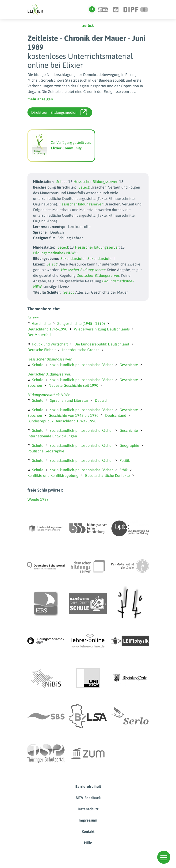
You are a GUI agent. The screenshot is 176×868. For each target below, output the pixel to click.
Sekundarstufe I (74, 258)
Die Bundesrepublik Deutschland (102, 344)
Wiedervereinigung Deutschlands (102, 329)
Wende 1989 (38, 499)
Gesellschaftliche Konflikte (107, 475)
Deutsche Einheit (42, 350)
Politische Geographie (46, 451)
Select (61, 182)
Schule (38, 365)
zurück (88, 25)
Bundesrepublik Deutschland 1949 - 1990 (62, 421)
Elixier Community (66, 148)
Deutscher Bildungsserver (98, 275)
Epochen (35, 385)
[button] (164, 857)
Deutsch (102, 400)
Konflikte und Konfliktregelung (53, 475)
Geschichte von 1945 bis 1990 (74, 415)
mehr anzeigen (40, 99)
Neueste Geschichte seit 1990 (73, 385)
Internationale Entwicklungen (52, 436)
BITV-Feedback (88, 798)
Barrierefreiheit (88, 786)
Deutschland (116, 415)
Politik (125, 460)
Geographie (129, 445)
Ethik (124, 470)
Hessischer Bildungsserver (96, 182)
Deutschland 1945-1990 (47, 329)
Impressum (88, 820)
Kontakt (88, 831)
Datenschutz (88, 809)
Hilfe (88, 843)
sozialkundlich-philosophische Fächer (81, 365)
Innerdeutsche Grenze (81, 350)
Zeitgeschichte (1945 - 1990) (81, 323)
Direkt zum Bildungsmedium (59, 112)
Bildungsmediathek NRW (54, 253)
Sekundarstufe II (101, 258)
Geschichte (41, 323)
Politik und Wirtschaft (50, 344)
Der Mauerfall (39, 335)
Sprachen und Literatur (69, 400)
